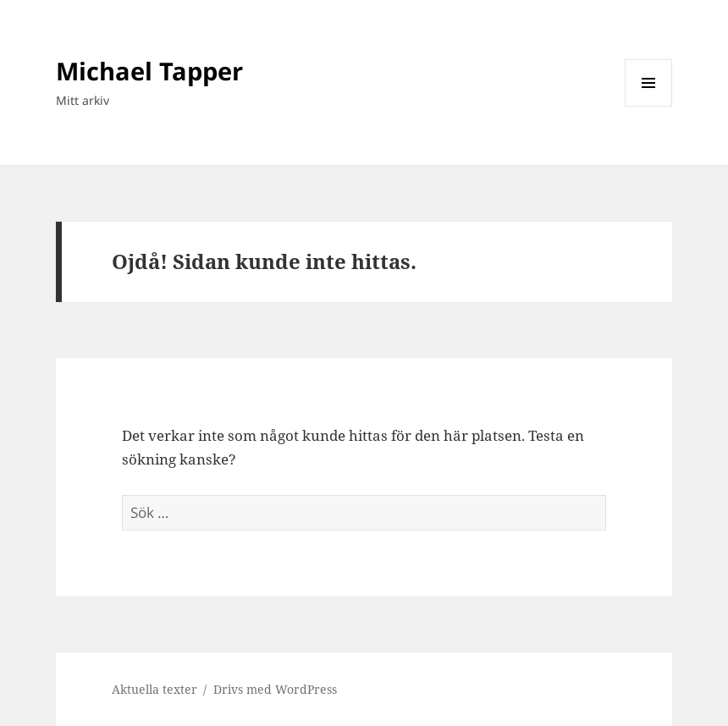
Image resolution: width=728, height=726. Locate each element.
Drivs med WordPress (275, 689)
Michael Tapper (149, 71)
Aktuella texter (154, 689)
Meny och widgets (649, 106)
